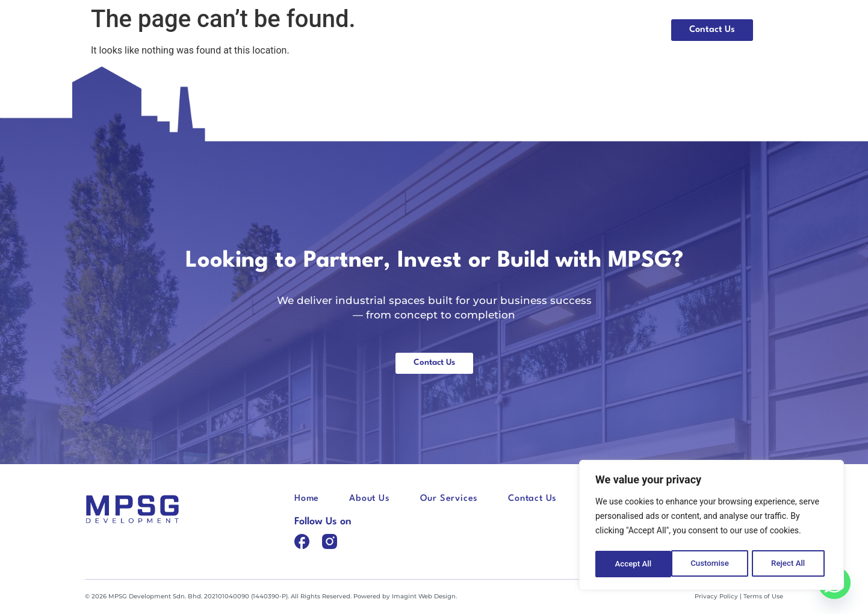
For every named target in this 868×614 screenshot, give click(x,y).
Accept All (790, 564)
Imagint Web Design (424, 597)
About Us (540, 30)
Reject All (712, 564)
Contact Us (532, 499)
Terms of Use (763, 597)
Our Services (615, 30)
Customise (634, 564)
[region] (711, 527)
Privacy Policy (716, 597)
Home (480, 30)
